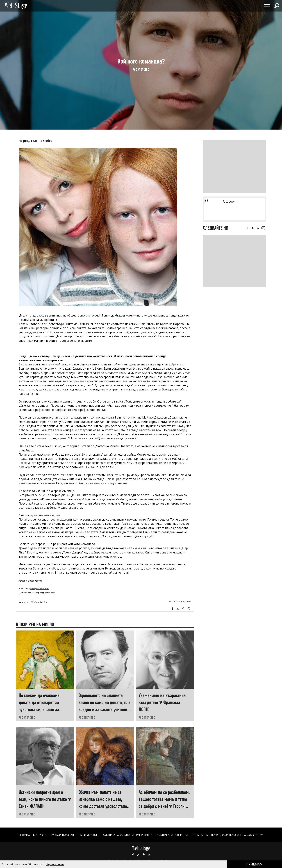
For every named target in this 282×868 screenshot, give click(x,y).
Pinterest (144, 855)
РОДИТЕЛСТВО (141, 70)
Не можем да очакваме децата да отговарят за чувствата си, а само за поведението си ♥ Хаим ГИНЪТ (39, 709)
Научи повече (55, 864)
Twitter (178, 609)
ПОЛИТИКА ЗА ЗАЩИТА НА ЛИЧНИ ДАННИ (126, 835)
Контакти (35, 835)
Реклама (19, 835)
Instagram (189, 609)
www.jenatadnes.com (40, 588)
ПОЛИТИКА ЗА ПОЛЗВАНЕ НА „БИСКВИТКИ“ (242, 835)
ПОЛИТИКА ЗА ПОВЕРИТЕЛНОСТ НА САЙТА (184, 835)
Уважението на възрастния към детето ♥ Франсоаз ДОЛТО (162, 702)
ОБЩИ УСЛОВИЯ (86, 835)
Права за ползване (59, 835)
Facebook (172, 609)
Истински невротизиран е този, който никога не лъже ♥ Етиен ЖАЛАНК (45, 799)
